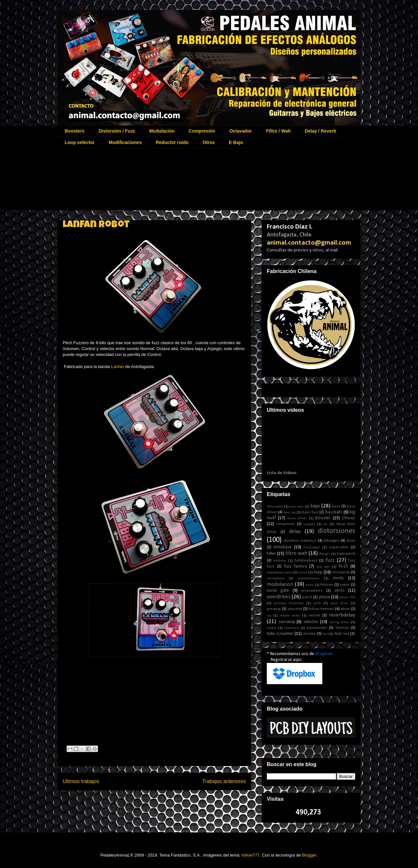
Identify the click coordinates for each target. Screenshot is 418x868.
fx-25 (343, 566)
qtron (345, 609)
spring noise (339, 622)
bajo (315, 506)
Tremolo (342, 628)
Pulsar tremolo (321, 609)
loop (318, 572)
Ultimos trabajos (81, 781)
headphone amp (279, 573)
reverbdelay (342, 615)
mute (309, 585)
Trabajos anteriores (224, 781)
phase (325, 597)
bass (336, 506)
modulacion (280, 584)
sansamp (287, 622)
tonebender (317, 628)
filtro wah (296, 553)
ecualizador (312, 547)
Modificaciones (125, 142)
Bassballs (334, 512)
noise (345, 585)
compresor (285, 524)
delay (295, 531)
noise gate (278, 591)
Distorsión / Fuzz (117, 131)
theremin (292, 628)
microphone (276, 579)
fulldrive (280, 561)
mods (338, 578)
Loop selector (80, 142)
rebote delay (290, 616)
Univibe (309, 634)
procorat (295, 609)
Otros (209, 142)
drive (351, 541)
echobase (283, 547)
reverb (314, 616)
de (326, 524)
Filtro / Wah (278, 131)
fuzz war (323, 567)
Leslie (303, 573)
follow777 (251, 855)
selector (311, 622)
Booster (323, 518)
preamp (274, 609)
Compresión (202, 131)
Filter (271, 554)
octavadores (312, 591)
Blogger (309, 855)
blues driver (297, 518)
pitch (317, 603)
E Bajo (236, 142)
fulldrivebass (306, 561)
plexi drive (339, 603)
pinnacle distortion (289, 603)
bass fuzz (310, 512)
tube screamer (280, 634)
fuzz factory (296, 566)
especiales (339, 547)
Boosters (75, 131)
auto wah (297, 507)
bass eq (289, 513)
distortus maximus (300, 541)
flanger (324, 554)
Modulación (162, 131)
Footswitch (346, 554)
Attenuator (275, 507)
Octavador (241, 131)
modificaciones (309, 579)
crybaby (309, 524)
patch (307, 597)
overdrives (279, 597)
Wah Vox (342, 634)
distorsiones (337, 531)
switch (272, 628)
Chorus (349, 518)
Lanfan (118, 367)
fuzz (330, 560)
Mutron (327, 585)
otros (339, 591)
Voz (325, 634)
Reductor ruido (172, 142)
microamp (341, 572)
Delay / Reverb (321, 131)
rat (269, 616)
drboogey (331, 541)
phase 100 (347, 597)
